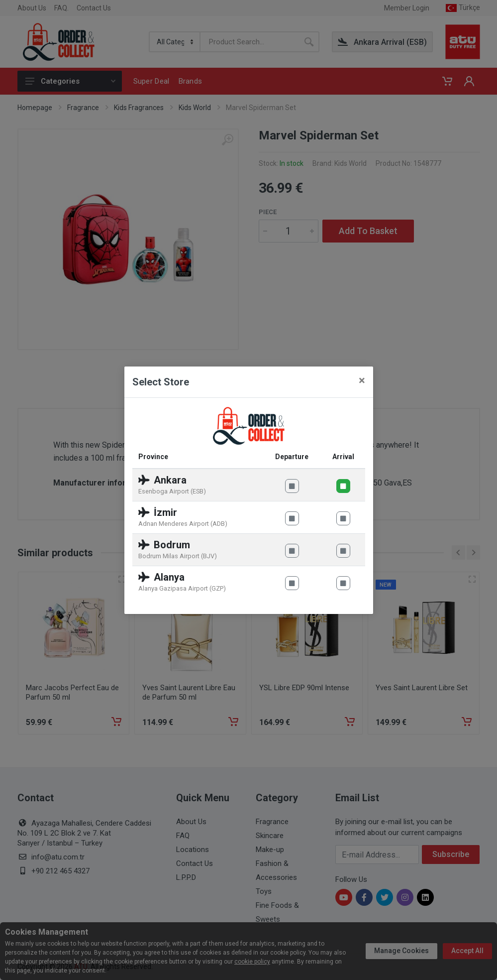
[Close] (362, 380)
